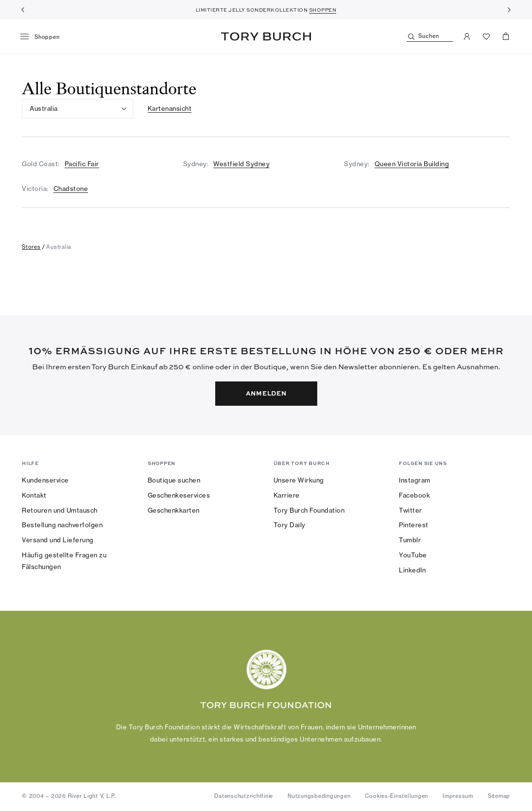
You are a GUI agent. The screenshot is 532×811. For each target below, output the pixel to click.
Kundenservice (45, 480)
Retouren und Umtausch (60, 510)
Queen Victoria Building (412, 164)
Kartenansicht (170, 108)
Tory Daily (290, 525)
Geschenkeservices (179, 495)
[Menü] (43, 37)
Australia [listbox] (44, 108)
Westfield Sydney (241, 164)
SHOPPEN (323, 10)
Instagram (415, 480)
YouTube (413, 555)
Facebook (414, 495)
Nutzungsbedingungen (319, 796)
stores (31, 247)
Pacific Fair (82, 164)
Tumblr (410, 540)
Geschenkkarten (174, 510)
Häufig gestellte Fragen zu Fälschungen (64, 561)
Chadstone (71, 189)
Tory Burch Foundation (309, 510)
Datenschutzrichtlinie (244, 796)
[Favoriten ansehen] (486, 36)
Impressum (458, 796)
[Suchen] (430, 37)
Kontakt (34, 495)
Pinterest (414, 525)
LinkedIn (412, 570)
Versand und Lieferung (58, 540)
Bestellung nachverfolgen (62, 525)
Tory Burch (266, 36)
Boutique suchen (174, 480)
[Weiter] (509, 10)
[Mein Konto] (467, 36)
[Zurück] (23, 10)
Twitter (411, 510)
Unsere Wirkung (299, 480)
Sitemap (499, 796)
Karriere (287, 495)
